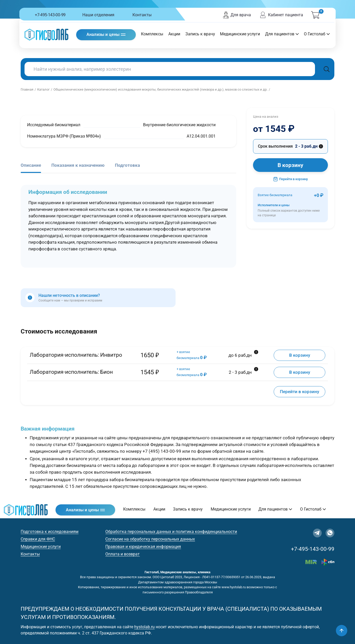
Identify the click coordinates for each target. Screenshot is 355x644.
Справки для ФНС (38, 539)
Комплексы (152, 34)
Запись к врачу (200, 34)
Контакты (142, 15)
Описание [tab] (31, 165)
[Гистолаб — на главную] (46, 34)
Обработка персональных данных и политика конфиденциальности (171, 532)
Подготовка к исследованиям (50, 532)
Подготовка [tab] (127, 165)
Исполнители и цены (290, 210)
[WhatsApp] (330, 533)
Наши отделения (98, 15)
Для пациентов (282, 34)
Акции (174, 34)
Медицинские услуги (240, 34)
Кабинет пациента (281, 15)
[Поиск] (327, 69)
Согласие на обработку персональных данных (150, 539)
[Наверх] (342, 631)
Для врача (237, 15)
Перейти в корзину (290, 179)
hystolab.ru (144, 627)
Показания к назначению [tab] (78, 165)
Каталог (43, 89)
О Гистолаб (317, 34)
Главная (27, 89)
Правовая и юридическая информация (143, 547)
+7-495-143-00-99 (50, 15)
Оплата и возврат (123, 554)
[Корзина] (315, 15)
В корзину (290, 165)
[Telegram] (317, 533)
